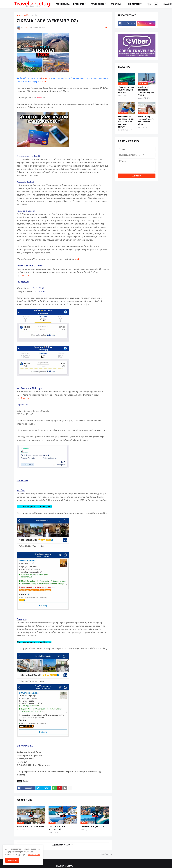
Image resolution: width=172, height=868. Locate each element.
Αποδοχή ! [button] (12, 860)
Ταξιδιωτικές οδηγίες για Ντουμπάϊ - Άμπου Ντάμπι (146, 91)
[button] (149, 4)
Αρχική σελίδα (23, 15)
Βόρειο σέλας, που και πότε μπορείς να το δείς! (126, 90)
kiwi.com (25, 275)
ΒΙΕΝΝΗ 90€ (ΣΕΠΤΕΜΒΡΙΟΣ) (30, 827)
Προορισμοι (116, 4)
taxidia (34, 15)
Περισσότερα (34, 855)
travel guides (97, 4)
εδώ (44, 82)
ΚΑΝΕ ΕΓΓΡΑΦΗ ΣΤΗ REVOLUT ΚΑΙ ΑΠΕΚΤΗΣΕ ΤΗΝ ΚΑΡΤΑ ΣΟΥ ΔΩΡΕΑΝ (126, 122)
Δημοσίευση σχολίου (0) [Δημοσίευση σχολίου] (63, 845)
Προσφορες (79, 4)
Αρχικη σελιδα (63, 4)
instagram (46, 78)
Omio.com (25, 398)
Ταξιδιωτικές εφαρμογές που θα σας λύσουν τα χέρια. (146, 120)
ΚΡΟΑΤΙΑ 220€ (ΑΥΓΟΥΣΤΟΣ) (94, 827)
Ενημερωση (134, 4)
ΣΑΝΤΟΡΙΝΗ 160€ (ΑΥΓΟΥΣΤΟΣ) (57, 828)
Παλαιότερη (105, 854)
